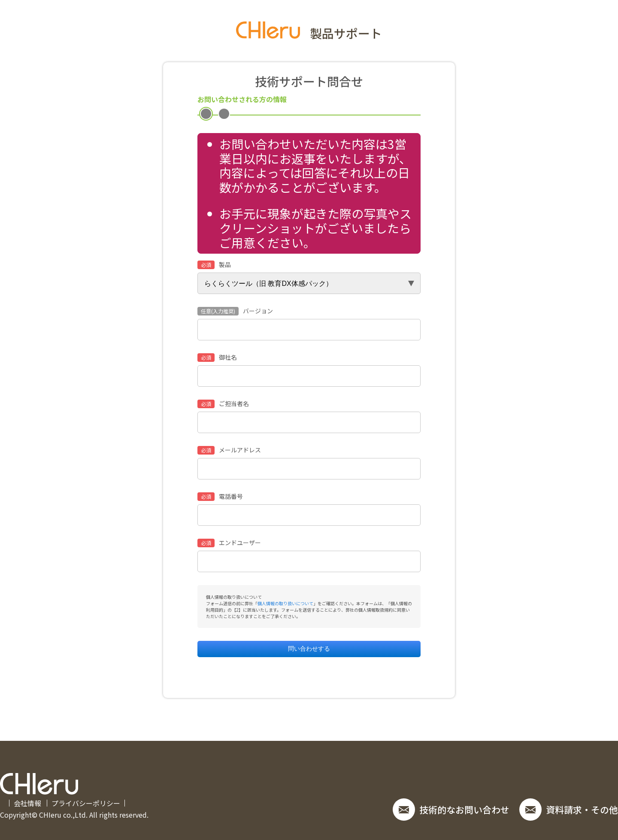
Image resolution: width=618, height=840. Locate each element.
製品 (214, 265)
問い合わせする (309, 649)
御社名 (217, 358)
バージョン (235, 311)
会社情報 (27, 803)
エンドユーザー (229, 543)
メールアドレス (229, 450)
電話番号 (220, 497)
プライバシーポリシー (86, 803)
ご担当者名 (223, 404)
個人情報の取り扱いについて (285, 603)
